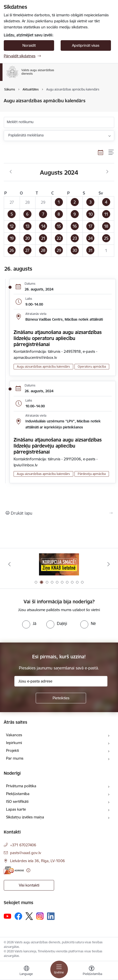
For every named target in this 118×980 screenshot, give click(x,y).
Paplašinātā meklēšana (26, 135)
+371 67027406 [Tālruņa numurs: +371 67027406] (23, 845)
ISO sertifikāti (17, 801)
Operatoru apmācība (92, 366)
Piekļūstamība (18, 794)
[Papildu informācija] (28, 870)
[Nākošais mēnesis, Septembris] (107, 172)
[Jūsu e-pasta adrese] (61, 681)
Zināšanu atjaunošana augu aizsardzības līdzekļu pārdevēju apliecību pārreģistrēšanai (58, 446)
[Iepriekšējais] (10, 564)
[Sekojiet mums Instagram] (40, 916)
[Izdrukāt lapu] (59, 513)
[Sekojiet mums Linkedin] (51, 916)
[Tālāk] (108, 564)
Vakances (14, 735)
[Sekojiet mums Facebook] (18, 916)
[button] (59, 202)
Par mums (15, 758)
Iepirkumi (14, 743)
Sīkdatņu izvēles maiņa (25, 817)
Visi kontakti (29, 885)
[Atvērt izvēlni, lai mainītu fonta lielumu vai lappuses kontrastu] (92, 971)
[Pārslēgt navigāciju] (59, 969)
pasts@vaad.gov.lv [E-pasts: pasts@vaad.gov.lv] (26, 853)
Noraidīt (29, 45)
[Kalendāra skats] (101, 152)
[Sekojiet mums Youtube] (8, 916)
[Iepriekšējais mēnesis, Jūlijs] (11, 172)
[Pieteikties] (61, 698)
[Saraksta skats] (111, 152)
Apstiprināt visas (86, 45)
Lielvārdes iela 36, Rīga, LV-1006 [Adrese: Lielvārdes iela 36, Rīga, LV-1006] (37, 861)
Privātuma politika (21, 786)
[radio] (29, 623)
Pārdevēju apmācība (92, 474)
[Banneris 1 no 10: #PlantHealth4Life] (59, 564)
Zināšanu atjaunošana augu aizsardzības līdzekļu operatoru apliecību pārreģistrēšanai (58, 338)
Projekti (12, 750)
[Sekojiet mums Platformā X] (29, 916)
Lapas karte (16, 809)
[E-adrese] (14, 870)
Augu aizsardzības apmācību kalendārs (43, 366)
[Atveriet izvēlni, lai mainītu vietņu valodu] (26, 971)
